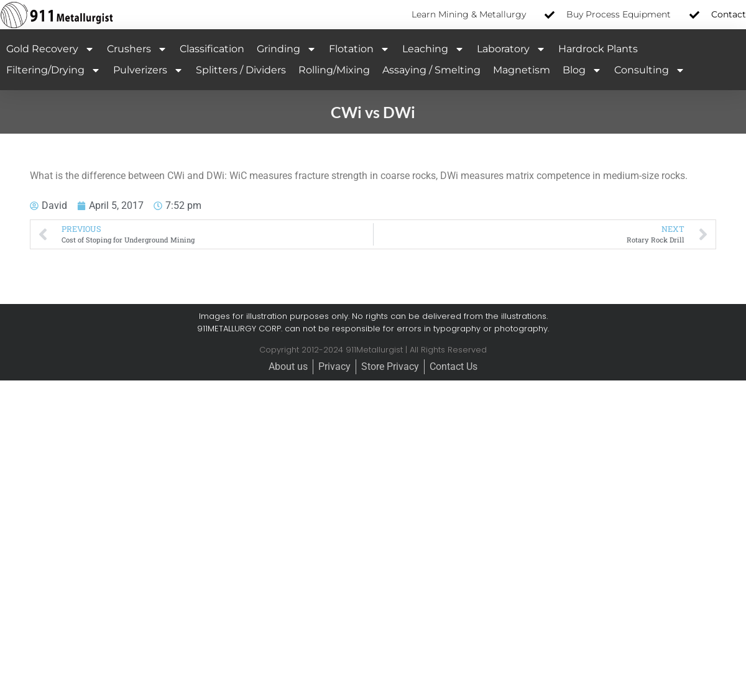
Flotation (359, 49)
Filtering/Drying (53, 70)
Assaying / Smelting (431, 70)
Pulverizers (148, 70)
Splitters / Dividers (241, 70)
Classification (212, 49)
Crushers (137, 49)
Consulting (650, 70)
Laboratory (511, 49)
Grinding (287, 49)
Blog (582, 70)
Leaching (433, 49)
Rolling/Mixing (334, 70)
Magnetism (522, 70)
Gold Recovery (50, 49)
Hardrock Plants (598, 49)
